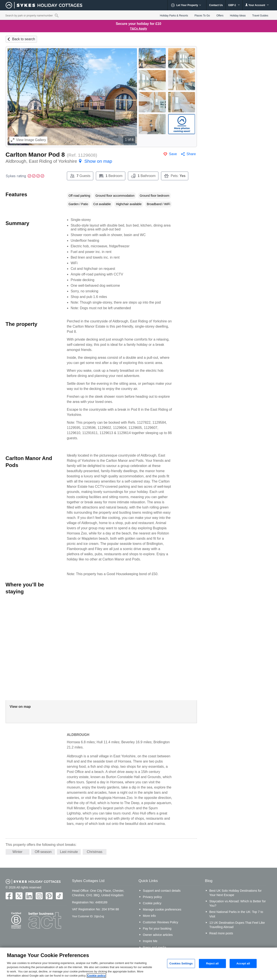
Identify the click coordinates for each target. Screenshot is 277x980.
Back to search (24, 39)
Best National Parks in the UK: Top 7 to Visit (236, 914)
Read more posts (221, 933)
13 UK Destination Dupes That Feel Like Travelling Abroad (237, 925)
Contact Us (216, 5)
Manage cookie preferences (162, 909)
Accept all (243, 963)
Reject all (212, 963)
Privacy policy (152, 897)
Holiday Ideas (238, 16)
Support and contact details (162, 891)
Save (173, 154)
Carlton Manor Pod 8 (35, 155)
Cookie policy (152, 903)
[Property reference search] (57, 15)
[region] (138, 964)
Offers (220, 16)
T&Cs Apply (139, 29)
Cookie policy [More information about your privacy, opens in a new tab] (96, 976)
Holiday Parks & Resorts (174, 16)
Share (191, 154)
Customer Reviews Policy (160, 922)
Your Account (257, 5)
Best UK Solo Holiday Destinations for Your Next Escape (235, 893)
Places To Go (202, 16)
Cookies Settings (181, 963)
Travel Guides (260, 16)
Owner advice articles (158, 935)
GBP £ (234, 5)
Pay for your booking (157, 929)
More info (149, 916)
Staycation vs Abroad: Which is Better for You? (238, 903)
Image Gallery (28, 140)
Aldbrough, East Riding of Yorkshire (59, 161)
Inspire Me (150, 941)
